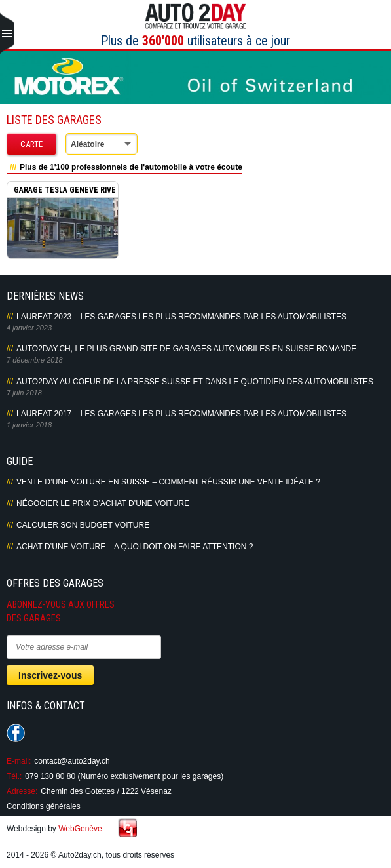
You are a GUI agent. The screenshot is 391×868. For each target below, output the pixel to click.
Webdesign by (54, 829)
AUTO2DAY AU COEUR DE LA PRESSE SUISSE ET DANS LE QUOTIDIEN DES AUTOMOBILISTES (195, 382)
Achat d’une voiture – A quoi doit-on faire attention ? (135, 547)
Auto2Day (195, 16)
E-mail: (19, 761)
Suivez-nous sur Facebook (16, 733)
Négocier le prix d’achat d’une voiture (103, 503)
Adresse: (22, 791)
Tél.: (14, 776)
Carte (31, 144)
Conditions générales (44, 806)
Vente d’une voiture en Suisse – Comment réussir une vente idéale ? (168, 482)
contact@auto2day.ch (72, 761)
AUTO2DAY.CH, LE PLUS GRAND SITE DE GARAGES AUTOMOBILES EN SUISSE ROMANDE (186, 349)
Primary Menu (7, 34)
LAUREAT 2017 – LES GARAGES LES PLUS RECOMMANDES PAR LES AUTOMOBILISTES (181, 414)
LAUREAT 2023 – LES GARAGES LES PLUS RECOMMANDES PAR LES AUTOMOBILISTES (181, 317)
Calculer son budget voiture (83, 525)
